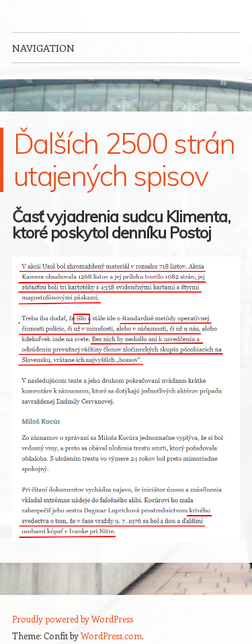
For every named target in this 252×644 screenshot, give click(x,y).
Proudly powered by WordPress (73, 619)
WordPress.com (111, 636)
